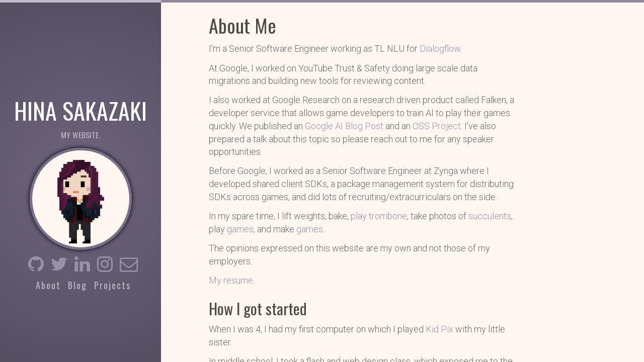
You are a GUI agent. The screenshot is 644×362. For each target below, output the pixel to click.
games (240, 229)
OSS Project (437, 126)
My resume (231, 280)
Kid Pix (439, 329)
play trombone (379, 216)
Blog (77, 285)
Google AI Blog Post (344, 126)
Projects (112, 285)
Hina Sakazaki (80, 110)
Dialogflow (440, 49)
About (48, 285)
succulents (490, 216)
